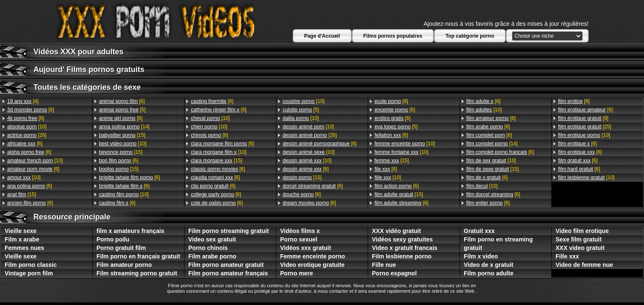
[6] (31, 110)
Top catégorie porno (470, 36)
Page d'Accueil (322, 36)
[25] (585, 127)
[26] (27, 135)
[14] (124, 127)
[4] (23, 101)
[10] (27, 127)
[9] (583, 118)
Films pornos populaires (393, 36)
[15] (22, 194)
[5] (122, 110)
